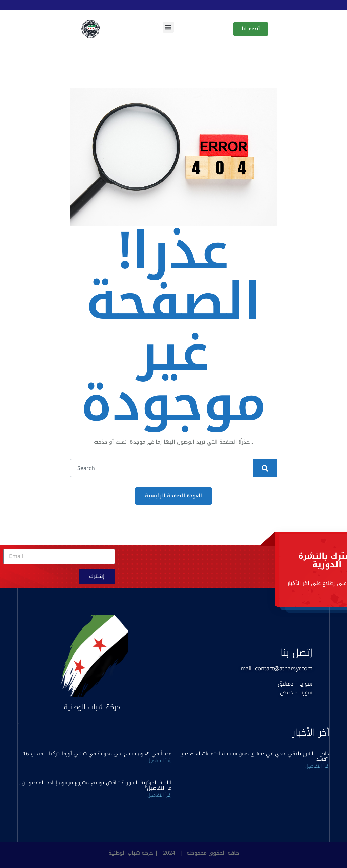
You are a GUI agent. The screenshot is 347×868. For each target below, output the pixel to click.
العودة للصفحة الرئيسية (173, 496)
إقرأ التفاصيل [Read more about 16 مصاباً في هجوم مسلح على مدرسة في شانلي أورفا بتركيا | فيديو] (159, 761)
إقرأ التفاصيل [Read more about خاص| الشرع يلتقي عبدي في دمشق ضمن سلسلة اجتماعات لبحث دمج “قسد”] (317, 766)
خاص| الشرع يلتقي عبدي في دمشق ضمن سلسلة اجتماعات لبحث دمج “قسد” (255, 756)
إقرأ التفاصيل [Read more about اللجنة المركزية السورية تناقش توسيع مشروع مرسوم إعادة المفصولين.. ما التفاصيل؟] (159, 795)
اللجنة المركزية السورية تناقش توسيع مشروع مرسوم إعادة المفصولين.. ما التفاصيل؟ (95, 785)
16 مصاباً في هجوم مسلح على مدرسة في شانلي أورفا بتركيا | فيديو (97, 754)
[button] (168, 27)
